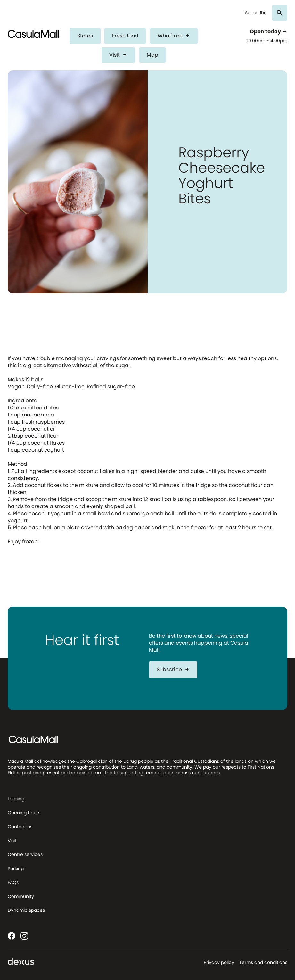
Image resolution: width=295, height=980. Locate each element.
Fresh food (125, 36)
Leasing (16, 799)
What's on (174, 36)
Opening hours (24, 813)
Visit (118, 55)
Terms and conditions (263, 962)
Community (21, 896)
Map (152, 55)
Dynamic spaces (26, 910)
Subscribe (256, 13)
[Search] (280, 13)
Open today (269, 32)
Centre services (25, 854)
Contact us (20, 827)
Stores (85, 36)
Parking (16, 869)
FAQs (13, 882)
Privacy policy (219, 962)
